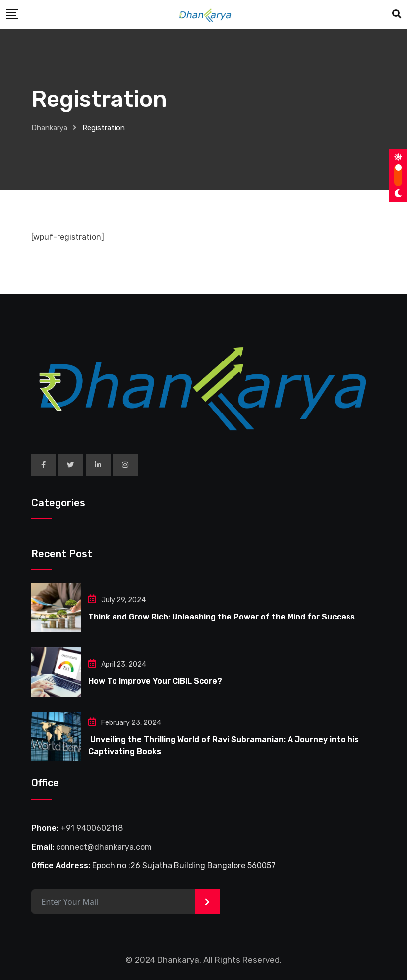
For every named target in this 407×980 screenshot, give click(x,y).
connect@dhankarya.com (104, 847)
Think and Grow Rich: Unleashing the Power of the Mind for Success (222, 617)
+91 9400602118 (92, 828)
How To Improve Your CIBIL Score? (155, 681)
